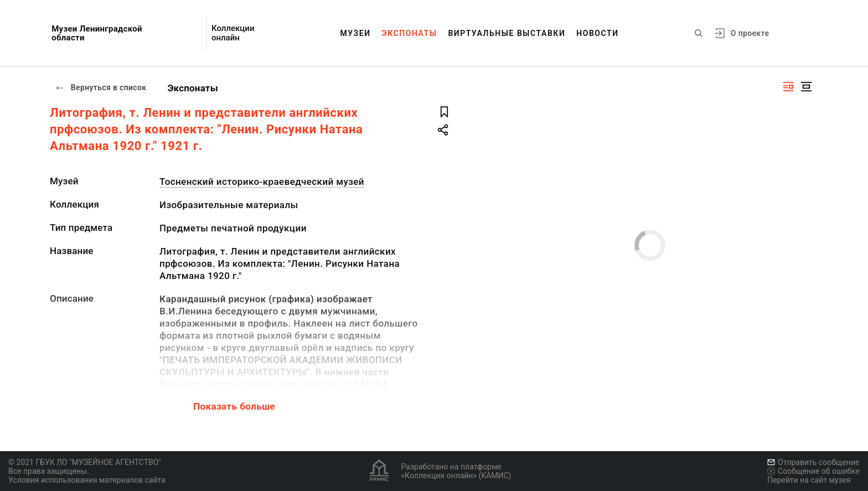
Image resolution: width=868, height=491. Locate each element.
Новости (597, 33)
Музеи (355, 33)
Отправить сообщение (813, 462)
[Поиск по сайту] (699, 33)
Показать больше (234, 406)
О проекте (750, 33)
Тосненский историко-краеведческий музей (262, 182)
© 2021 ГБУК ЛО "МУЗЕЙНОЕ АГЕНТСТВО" (85, 462)
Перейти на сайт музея (809, 480)
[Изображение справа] (788, 87)
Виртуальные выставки (507, 33)
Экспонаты (410, 33)
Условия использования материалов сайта (87, 480)
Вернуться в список (101, 87)
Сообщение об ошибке (813, 471)
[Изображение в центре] (806, 87)
